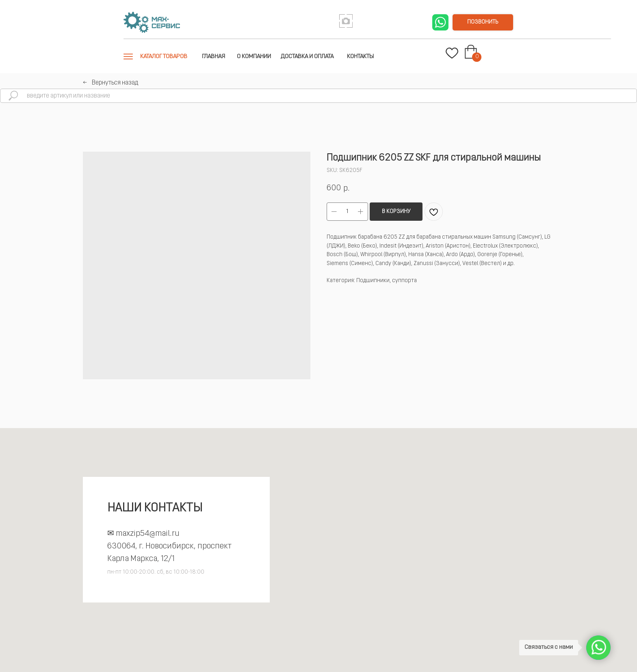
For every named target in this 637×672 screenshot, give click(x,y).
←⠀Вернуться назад (110, 83)
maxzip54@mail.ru (148, 534)
